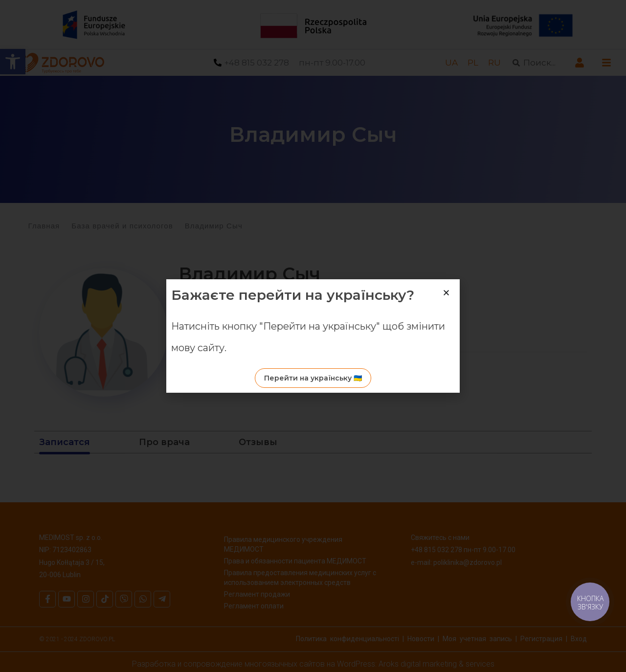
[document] (313, 336)
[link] (590, 601)
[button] (446, 293)
